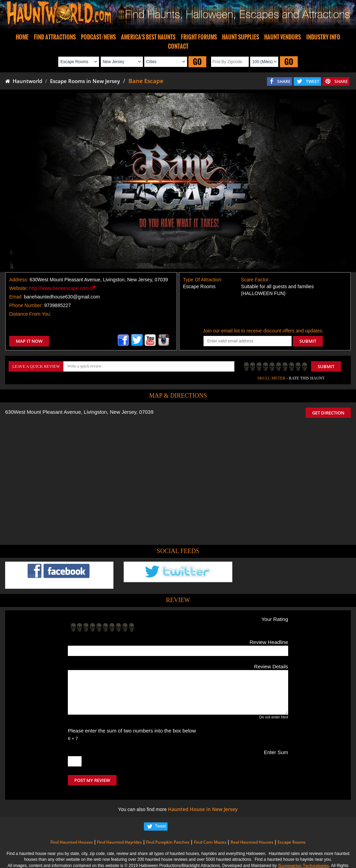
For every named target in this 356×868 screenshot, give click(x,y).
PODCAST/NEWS (98, 37)
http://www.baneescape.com (62, 288)
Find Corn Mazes (210, 842)
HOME (22, 37)
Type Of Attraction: (203, 280)
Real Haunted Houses (252, 842)
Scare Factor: (255, 280)
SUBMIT (308, 341)
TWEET (313, 81)
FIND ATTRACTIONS (55, 37)
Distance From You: (30, 314)
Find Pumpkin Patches (168, 842)
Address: (19, 280)
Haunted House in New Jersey (203, 809)
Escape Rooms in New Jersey (85, 81)
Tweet (160, 826)
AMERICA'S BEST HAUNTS (148, 37)
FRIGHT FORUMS (199, 37)
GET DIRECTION (328, 413)
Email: (16, 297)
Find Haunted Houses (72, 842)
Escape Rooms (292, 842)
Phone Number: (26, 305)
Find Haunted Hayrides (119, 842)
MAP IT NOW (29, 341)
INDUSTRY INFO (323, 37)
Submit (326, 366)
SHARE (284, 81)
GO (197, 62)
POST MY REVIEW (92, 780)
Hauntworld (24, 81)
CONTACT (178, 46)
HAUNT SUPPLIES (241, 37)
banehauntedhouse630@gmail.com (62, 297)
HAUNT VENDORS (283, 37)
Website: (19, 288)
